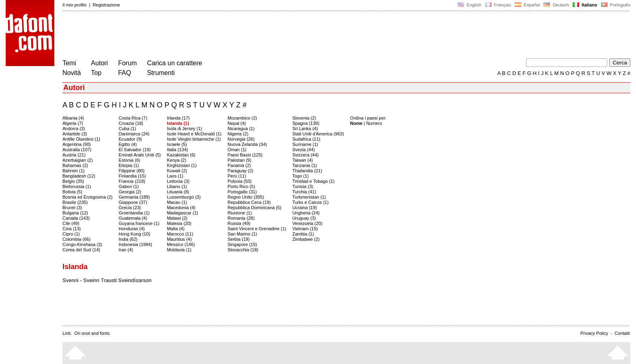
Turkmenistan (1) (309, 197)
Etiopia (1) (129, 165)
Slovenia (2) (304, 118)
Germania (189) (134, 197)
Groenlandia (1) (134, 213)
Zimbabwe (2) (306, 239)
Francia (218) (132, 181)
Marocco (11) (180, 234)
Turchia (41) (304, 192)
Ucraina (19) (305, 208)
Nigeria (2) (238, 134)
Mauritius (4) (179, 239)
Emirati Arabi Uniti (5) (140, 155)
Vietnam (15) (305, 229)
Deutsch (556, 5)
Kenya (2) (176, 160)
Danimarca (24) (134, 134)
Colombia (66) (76, 239)
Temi (69, 63)
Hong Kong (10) (135, 234)
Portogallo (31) (242, 192)
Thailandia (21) (307, 171)
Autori (99, 63)
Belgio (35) (73, 181)
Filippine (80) (132, 171)
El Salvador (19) (135, 150)
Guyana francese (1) (139, 223)
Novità (72, 73)
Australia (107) (77, 150)
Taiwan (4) (303, 160)
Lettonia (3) (178, 181)
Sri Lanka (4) (305, 128)
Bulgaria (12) (75, 213)
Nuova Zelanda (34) (247, 144)
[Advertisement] (210, 36)
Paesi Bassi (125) (245, 155)
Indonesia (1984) (136, 244)
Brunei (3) (72, 208)
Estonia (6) (130, 160)
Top (96, 73)
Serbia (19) (238, 239)
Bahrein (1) (73, 171)
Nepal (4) (237, 123)
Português (615, 5)
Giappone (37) (133, 202)
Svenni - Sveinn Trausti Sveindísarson (107, 280)
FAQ (125, 73)
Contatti (622, 333)
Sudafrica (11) (306, 139)
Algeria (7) (73, 123)
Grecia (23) (130, 208)
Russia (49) (239, 223)
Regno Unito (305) (246, 197)
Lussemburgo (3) (184, 197)
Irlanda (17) (178, 118)
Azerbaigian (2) (78, 160)
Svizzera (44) (306, 155)
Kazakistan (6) (181, 155)
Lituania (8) (178, 192)
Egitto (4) (128, 144)
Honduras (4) (132, 229)
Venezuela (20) (307, 223)
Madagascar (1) (182, 213)
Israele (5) (177, 144)
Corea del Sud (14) (81, 250)
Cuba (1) (128, 128)
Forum (127, 63)
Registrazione (106, 5)
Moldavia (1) (179, 250)
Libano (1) (177, 186)
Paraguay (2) (241, 171)
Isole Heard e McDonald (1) (194, 134)
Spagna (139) (306, 123)
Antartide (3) (75, 134)
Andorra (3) (74, 128)
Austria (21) (74, 155)
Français (498, 5)
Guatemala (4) (133, 218)
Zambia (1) (303, 234)
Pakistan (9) (240, 160)
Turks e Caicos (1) (310, 202)
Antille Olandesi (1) (81, 139)
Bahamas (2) (75, 165)
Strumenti (161, 73)
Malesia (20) (179, 223)
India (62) (128, 239)
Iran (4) (126, 250)
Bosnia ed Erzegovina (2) (88, 197)
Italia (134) (177, 150)
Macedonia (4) (181, 208)
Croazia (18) (131, 123)
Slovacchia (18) (243, 250)
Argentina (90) (77, 144)
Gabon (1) (129, 186)
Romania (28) (241, 218)
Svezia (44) (304, 150)
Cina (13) (72, 229)
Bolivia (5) (72, 192)
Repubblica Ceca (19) (249, 202)
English (469, 5)
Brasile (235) (75, 202)
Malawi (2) (177, 218)
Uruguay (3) (304, 218)
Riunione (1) (240, 213)
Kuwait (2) (177, 171)
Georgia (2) (130, 192)
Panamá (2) (239, 165)
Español (527, 5)
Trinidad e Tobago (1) (314, 181)
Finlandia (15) (132, 176)
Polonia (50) (240, 181)
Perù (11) (237, 176)
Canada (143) (76, 218)
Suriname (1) (305, 144)
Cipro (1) (71, 234)
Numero (374, 123)
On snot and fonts (92, 333)
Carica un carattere (174, 63)
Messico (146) (181, 244)
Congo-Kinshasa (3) (82, 244)
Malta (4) (175, 229)
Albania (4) (73, 118)
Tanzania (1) (305, 165)
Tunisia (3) (303, 186)
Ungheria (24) (306, 213)
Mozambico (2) (242, 118)
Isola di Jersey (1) (184, 128)
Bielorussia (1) (77, 186)
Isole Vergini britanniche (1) (194, 139)
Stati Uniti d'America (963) (318, 134)
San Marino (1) (242, 234)
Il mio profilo (74, 5)
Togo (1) (301, 176)
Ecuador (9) (130, 139)
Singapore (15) (242, 244)
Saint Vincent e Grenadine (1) (257, 229)
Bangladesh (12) (79, 176)
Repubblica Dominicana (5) (255, 208)
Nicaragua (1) (241, 128)
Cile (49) (71, 223)
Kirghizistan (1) (182, 165)
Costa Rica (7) (133, 118)
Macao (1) (177, 202)
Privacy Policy (594, 333)
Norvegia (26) (241, 139)
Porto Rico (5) (241, 186)
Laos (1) (175, 176)
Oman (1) (237, 150)
